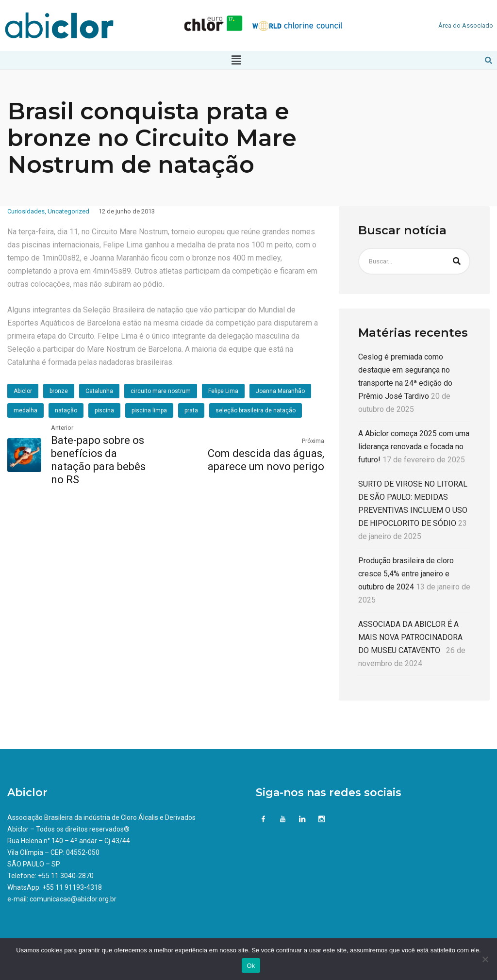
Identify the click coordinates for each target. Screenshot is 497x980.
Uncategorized (68, 211)
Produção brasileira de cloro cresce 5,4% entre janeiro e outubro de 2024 (406, 574)
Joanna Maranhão (280, 391)
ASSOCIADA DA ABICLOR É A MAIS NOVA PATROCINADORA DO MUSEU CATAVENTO (410, 637)
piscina (104, 410)
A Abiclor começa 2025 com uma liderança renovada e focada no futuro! (414, 447)
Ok (251, 966)
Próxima (313, 441)
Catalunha (99, 391)
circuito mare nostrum (161, 391)
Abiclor (23, 391)
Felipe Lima (223, 391)
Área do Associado (466, 25)
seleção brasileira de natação (256, 410)
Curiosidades (26, 211)
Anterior (62, 428)
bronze (59, 391)
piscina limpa (149, 410)
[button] (236, 60)
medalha (25, 410)
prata (191, 410)
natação (66, 410)
